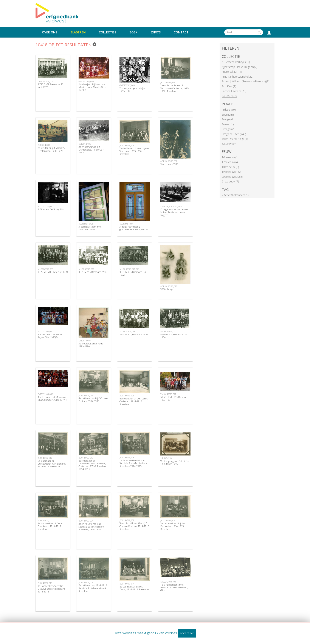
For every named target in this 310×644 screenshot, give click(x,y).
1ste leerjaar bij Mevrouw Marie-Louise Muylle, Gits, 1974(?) (92, 87)
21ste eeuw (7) (230, 181)
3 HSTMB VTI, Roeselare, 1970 (53, 272)
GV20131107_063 (127, 85)
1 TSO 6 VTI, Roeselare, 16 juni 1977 (50, 86)
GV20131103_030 (86, 81)
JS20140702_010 (45, 583)
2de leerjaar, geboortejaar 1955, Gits (133, 90)
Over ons (50, 32)
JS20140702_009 (127, 520)
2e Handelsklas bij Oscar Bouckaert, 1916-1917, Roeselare (50, 526)
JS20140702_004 (86, 521)
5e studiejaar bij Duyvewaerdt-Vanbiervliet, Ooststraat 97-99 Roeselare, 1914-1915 (93, 465)
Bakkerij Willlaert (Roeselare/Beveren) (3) (245, 81)
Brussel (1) (228, 124)
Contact (181, 32)
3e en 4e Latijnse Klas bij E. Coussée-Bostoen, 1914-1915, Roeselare (134, 526)
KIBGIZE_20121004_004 (171, 207)
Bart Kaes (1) (229, 86)
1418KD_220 (166, 458)
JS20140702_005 (127, 145)
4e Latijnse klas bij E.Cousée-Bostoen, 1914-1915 (93, 400)
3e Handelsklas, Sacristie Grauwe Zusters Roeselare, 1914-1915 (51, 589)
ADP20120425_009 (169, 161)
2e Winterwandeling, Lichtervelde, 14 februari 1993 (91, 150)
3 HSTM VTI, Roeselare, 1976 (93, 272)
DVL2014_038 (44, 145)
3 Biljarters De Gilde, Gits (51, 209)
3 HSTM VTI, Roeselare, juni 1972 (133, 273)
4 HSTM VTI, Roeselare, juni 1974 (174, 336)
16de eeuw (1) (230, 157)
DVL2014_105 (85, 144)
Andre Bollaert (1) (232, 72)
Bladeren (78, 32)
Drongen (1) (229, 129)
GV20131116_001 (45, 207)
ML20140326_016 (86, 269)
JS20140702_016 (86, 395)
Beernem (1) (229, 115)
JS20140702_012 (168, 521)
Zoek (133, 32)
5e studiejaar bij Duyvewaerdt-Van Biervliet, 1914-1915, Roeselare (52, 464)
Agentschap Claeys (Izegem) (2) (239, 67)
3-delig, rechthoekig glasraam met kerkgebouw (134, 228)
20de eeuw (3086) (232, 177)
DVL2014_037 (85, 341)
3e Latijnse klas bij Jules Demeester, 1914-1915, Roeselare (173, 526)
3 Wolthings (167, 289)
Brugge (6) (228, 119)
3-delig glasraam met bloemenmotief (90, 228)
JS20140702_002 (45, 521)
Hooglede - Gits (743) (234, 134)
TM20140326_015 (46, 81)
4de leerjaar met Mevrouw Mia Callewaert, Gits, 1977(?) (52, 398)
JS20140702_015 (86, 458)
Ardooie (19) (229, 110)
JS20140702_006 (168, 82)
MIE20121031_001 (169, 582)
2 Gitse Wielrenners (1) (235, 195)
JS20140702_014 (127, 584)
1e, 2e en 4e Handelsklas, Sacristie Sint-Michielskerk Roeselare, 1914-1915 (133, 463)
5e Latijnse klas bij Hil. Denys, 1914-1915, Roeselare (134, 588)
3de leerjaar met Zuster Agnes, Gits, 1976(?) (50, 336)
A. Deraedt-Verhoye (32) (236, 62)
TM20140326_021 (168, 394)
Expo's (156, 32)
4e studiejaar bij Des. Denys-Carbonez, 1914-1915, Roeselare (134, 401)
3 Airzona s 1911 (169, 164)
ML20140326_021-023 (129, 269)
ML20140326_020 (168, 332)
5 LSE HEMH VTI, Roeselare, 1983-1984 (174, 398)
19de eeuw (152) (232, 172)
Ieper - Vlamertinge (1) (235, 139)
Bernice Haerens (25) (234, 91)
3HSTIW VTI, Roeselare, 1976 (134, 334)
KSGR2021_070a (86, 224)
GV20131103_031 (45, 332)
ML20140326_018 (127, 332)
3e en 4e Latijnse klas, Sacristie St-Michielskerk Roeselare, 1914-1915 (91, 527)
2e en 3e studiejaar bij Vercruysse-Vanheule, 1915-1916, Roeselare (175, 88)
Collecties (108, 32)
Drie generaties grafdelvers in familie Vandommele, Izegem (174, 212)
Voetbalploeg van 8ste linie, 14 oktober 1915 (174, 462)
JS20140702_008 (127, 396)
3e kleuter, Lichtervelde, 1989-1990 (91, 345)
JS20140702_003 (127, 458)
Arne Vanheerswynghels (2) (237, 77)
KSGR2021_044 (126, 224)
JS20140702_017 (45, 458)
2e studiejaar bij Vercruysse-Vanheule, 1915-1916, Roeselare (134, 151)
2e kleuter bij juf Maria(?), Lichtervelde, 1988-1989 (51, 149)
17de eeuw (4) (230, 162)
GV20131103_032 (45, 394)
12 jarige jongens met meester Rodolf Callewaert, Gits (174, 587)
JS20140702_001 (86, 582)
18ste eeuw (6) (230, 167)
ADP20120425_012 (169, 286)
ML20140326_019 (46, 269)
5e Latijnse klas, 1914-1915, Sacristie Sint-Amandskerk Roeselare (93, 588)
